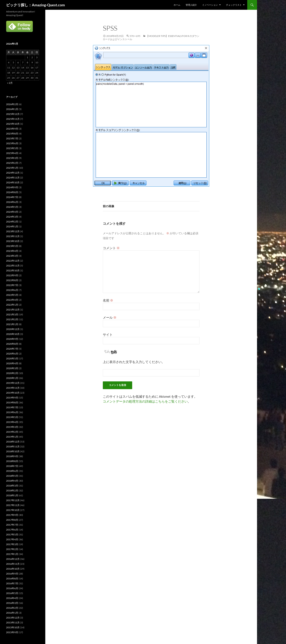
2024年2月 (12, 222)
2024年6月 (12, 202)
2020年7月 (12, 349)
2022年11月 (13, 266)
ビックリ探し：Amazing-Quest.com (35, 5)
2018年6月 (12, 471)
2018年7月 (12, 466)
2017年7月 (12, 525)
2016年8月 (12, 578)
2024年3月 (12, 217)
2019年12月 (13, 383)
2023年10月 (13, 241)
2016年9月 (12, 574)
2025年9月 (12, 129)
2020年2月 (12, 373)
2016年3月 (12, 603)
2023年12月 (13, 231)
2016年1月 (12, 613)
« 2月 (10, 83)
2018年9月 (12, 456)
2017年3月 (12, 544)
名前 (108, 300)
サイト (108, 334)
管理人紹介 (191, 5)
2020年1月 (12, 378)
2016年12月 (13, 559)
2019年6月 (12, 412)
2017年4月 (12, 539)
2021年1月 (12, 324)
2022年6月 (12, 290)
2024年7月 (12, 197)
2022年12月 (13, 261)
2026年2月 (12, 104)
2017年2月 (12, 549)
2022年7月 (12, 285)
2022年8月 (12, 280)
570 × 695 (135, 36)
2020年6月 (12, 354)
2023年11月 (13, 236)
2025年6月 (12, 143)
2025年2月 (12, 163)
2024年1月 (12, 226)
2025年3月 (12, 158)
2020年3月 (12, 368)
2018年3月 (12, 486)
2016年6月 (12, 588)
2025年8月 (12, 134)
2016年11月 (13, 564)
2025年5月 (12, 148)
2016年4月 (12, 598)
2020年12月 (13, 329)
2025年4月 (12, 153)
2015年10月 (13, 627)
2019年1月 (12, 437)
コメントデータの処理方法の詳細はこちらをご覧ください (145, 401)
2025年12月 (13, 114)
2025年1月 (12, 168)
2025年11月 (13, 119)
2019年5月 (12, 417)
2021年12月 (13, 310)
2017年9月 (12, 515)
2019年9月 (12, 398)
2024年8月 (12, 192)
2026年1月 (12, 109)
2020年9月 (12, 339)
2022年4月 (12, 300)
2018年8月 (12, 461)
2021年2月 (12, 319)
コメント (111, 248)
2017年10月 (13, 510)
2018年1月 (12, 495)
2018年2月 (12, 490)
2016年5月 (12, 593)
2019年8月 (12, 402)
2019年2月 (12, 432)
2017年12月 (13, 500)
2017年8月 (12, 520)
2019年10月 (13, 393)
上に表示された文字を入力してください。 (134, 362)
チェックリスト (234, 5)
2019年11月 (13, 388)
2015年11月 (13, 623)
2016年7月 (12, 583)
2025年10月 (13, 124)
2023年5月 (12, 246)
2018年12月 (13, 442)
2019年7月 (12, 407)
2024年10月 (13, 182)
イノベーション (210, 5)
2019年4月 (12, 422)
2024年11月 (13, 178)
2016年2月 (12, 608)
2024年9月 (12, 187)
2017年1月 (12, 554)
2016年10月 (13, 569)
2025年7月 (12, 138)
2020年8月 (12, 344)
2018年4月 (12, 481)
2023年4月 (12, 251)
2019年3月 (12, 427)
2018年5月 (12, 476)
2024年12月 (13, 173)
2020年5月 (12, 358)
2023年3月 (12, 256)
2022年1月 (12, 305)
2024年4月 (12, 212)
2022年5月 (12, 295)
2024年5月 (12, 207)
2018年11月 (13, 446)
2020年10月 (13, 334)
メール (110, 317)
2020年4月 (12, 363)
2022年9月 (12, 275)
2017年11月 (13, 505)
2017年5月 (12, 534)
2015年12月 (13, 618)
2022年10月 (13, 270)
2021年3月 (12, 314)
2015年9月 (12, 632)
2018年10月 (13, 451)
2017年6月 (12, 530)
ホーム (177, 5)
